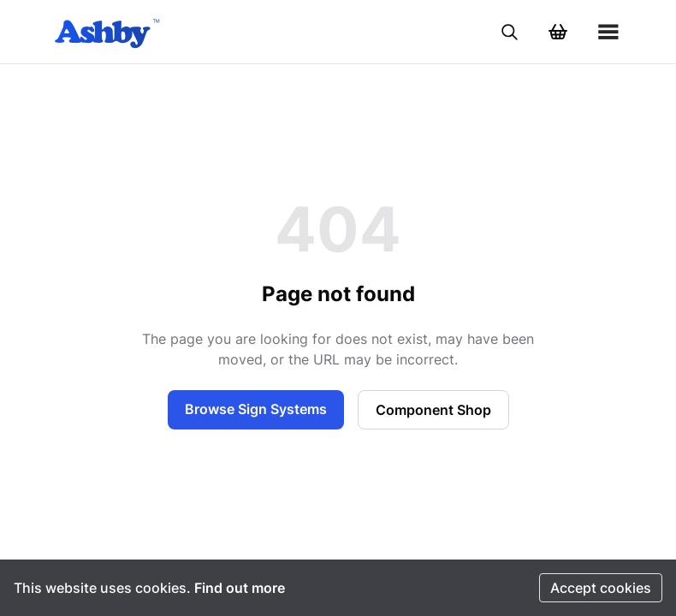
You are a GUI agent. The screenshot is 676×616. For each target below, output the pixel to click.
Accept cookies (601, 588)
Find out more (240, 588)
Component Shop (433, 410)
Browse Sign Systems (256, 409)
